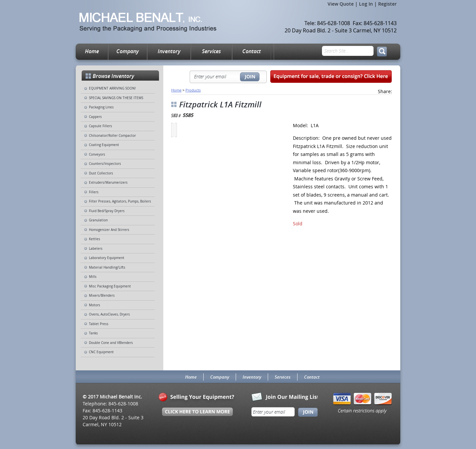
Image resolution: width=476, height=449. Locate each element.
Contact (252, 51)
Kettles (95, 239)
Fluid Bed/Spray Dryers (107, 211)
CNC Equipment (101, 352)
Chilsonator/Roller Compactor (112, 136)
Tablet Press (99, 324)
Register (387, 4)
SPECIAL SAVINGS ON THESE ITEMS (116, 98)
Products (193, 90)
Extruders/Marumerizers (108, 183)
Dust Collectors (101, 173)
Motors (95, 305)
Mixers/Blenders (102, 296)
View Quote (341, 4)
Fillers (94, 192)
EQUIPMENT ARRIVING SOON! (112, 88)
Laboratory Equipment (107, 258)
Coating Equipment (104, 145)
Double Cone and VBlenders (111, 343)
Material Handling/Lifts (107, 267)
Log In (366, 4)
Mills (93, 277)
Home (92, 51)
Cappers (95, 117)
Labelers (96, 249)
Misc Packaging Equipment (110, 286)
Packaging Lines (101, 107)
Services (211, 51)
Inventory (169, 51)
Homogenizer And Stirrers (109, 230)
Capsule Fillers (100, 126)
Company (128, 51)
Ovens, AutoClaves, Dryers (109, 314)
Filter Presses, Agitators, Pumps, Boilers (120, 201)
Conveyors (97, 154)
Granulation (98, 220)
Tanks (93, 333)
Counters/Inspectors (105, 164)
